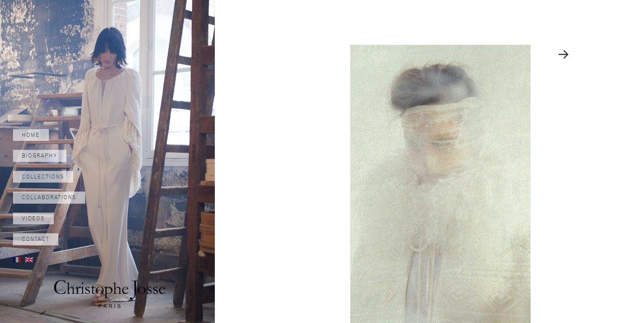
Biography (40, 156)
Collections (43, 177)
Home (31, 135)
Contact (36, 239)
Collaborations (49, 197)
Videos (33, 218)
